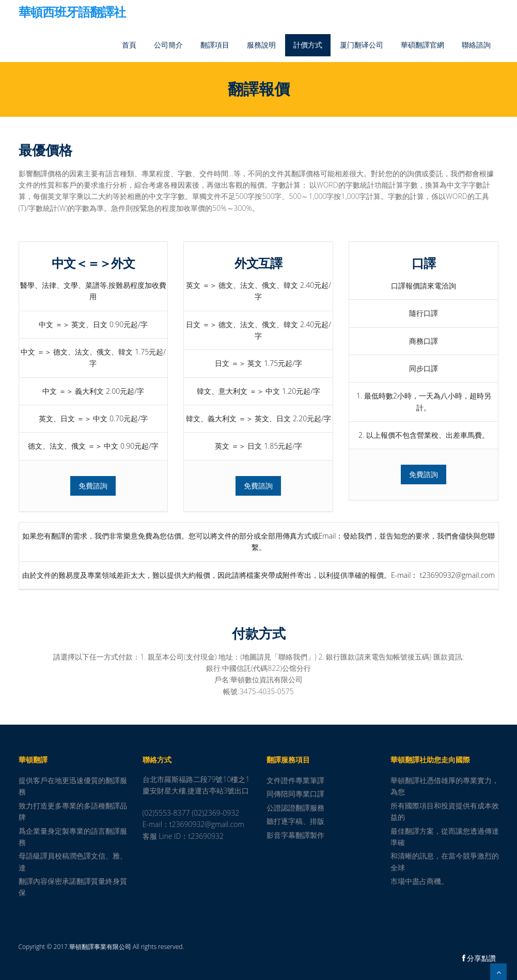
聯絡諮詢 (476, 45)
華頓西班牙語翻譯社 (72, 13)
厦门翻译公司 (362, 45)
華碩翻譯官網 (422, 45)
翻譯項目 (215, 45)
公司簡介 (168, 45)
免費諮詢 (93, 486)
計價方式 (308, 45)
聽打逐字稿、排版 (295, 821)
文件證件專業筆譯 (295, 780)
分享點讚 (479, 958)
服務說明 (261, 45)
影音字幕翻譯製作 (295, 835)
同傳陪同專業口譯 (295, 794)
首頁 (129, 45)
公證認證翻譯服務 (295, 808)
